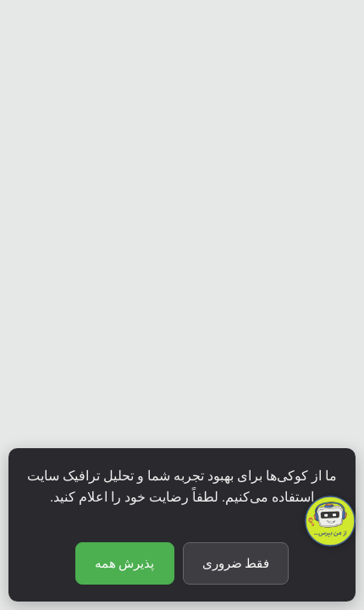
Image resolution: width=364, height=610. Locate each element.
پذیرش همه (125, 563)
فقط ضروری (236, 563)
